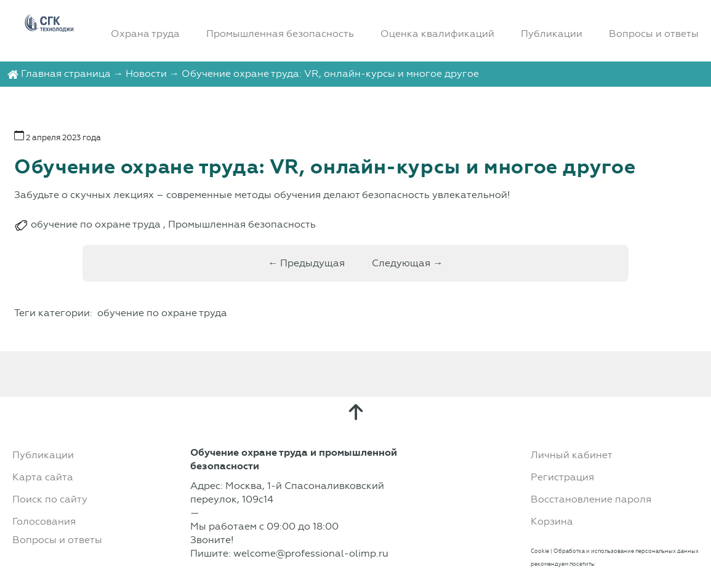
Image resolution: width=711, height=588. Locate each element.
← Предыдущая (306, 263)
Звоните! (212, 540)
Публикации (552, 34)
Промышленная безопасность (280, 34)
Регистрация (562, 477)
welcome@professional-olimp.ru (311, 553)
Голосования (44, 521)
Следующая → (407, 263)
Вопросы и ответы (654, 34)
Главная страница (66, 73)
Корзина (552, 521)
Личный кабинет (572, 455)
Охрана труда (145, 34)
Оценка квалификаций (437, 34)
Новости (146, 73)
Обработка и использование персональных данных (626, 551)
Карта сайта (43, 477)
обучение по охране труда (96, 224)
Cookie (540, 551)
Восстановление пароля (591, 499)
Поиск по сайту (50, 499)
